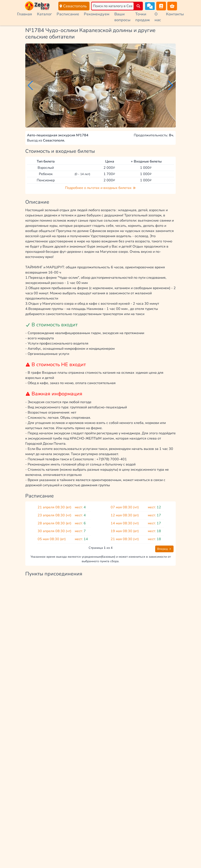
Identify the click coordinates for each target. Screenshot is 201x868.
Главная (25, 14)
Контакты (175, 14)
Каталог (44, 14)
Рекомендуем (97, 14)
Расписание (68, 14)
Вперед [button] (164, 549)
